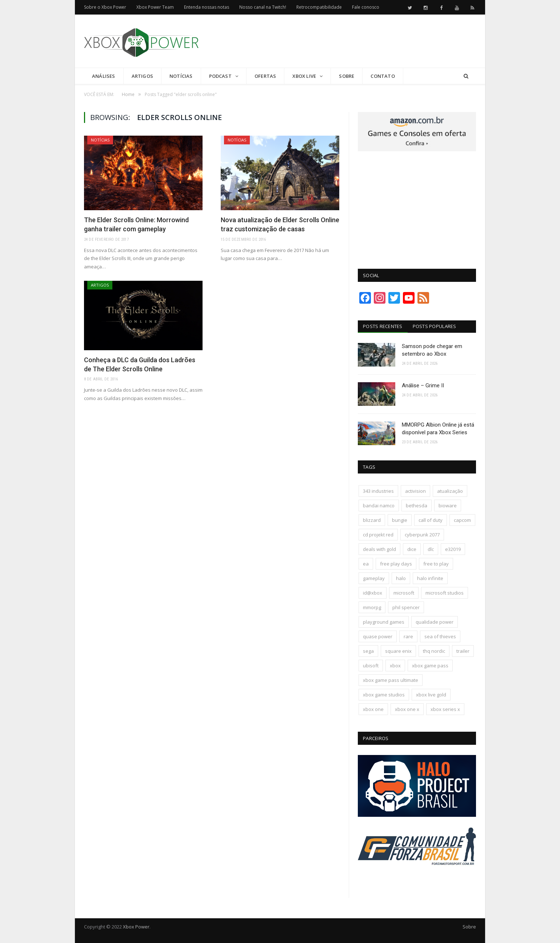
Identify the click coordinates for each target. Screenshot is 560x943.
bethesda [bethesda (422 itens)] (417, 506)
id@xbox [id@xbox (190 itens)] (373, 593)
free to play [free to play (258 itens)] (436, 564)
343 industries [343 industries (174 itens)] (378, 491)
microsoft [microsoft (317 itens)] (404, 593)
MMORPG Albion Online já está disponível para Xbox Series (438, 429)
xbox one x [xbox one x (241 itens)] (407, 709)
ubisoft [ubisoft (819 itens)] (371, 666)
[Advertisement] (344, 41)
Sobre (347, 76)
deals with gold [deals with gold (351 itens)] (379, 549)
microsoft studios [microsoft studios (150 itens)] (445, 593)
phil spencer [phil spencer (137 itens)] (406, 607)
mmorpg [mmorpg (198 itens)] (372, 607)
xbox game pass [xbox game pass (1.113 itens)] (430, 666)
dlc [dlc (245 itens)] (431, 549)
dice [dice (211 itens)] (412, 549)
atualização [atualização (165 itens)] (450, 491)
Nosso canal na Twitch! (263, 7)
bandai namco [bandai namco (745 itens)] (379, 506)
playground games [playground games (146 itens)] (384, 622)
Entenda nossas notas (207, 7)
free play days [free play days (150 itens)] (396, 564)
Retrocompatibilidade (319, 7)
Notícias (181, 76)
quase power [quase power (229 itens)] (378, 636)
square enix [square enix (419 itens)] (398, 651)
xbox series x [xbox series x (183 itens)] (445, 709)
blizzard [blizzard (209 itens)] (372, 520)
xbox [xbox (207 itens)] (395, 666)
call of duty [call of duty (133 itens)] (431, 520)
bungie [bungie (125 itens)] (400, 520)
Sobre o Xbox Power (105, 7)
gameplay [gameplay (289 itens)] (374, 578)
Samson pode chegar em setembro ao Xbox (432, 350)
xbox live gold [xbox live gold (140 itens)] (431, 695)
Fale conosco (366, 7)
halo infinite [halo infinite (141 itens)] (430, 578)
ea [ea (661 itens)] (366, 564)
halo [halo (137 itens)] (401, 578)
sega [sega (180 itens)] (368, 651)
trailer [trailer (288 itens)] (463, 651)
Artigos (142, 76)
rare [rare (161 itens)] (408, 636)
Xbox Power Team (155, 7)
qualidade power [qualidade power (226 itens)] (435, 622)
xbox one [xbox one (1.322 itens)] (373, 709)
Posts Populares (435, 326)
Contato (383, 76)
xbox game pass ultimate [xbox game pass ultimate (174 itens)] (391, 680)
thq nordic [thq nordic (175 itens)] (434, 651)
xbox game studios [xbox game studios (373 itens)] (384, 695)
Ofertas (265, 76)
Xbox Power (136, 927)
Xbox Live (304, 76)
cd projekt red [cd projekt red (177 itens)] (378, 535)
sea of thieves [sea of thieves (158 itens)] (440, 636)
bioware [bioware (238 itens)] (448, 506)
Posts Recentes (383, 326)
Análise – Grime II (423, 385)
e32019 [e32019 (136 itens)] (453, 549)
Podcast (220, 76)
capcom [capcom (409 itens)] (462, 520)
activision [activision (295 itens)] (415, 491)
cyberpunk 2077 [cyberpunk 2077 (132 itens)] (422, 535)
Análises (104, 76)
